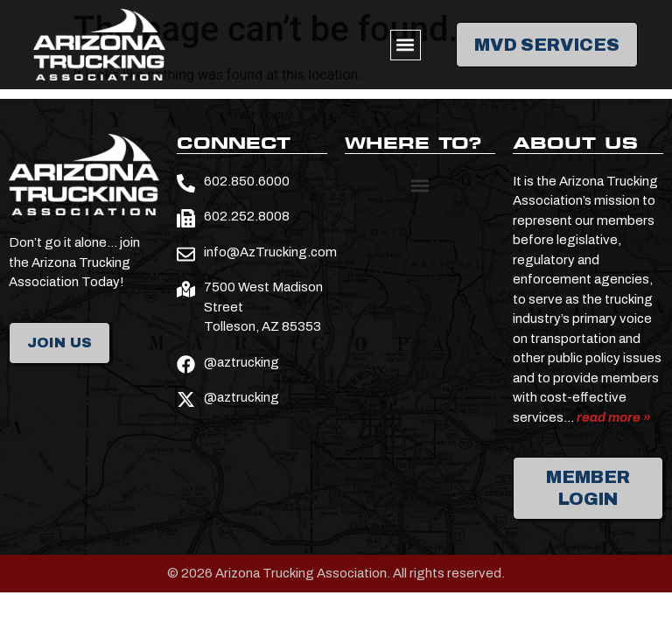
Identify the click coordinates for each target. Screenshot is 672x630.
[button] (406, 45)
